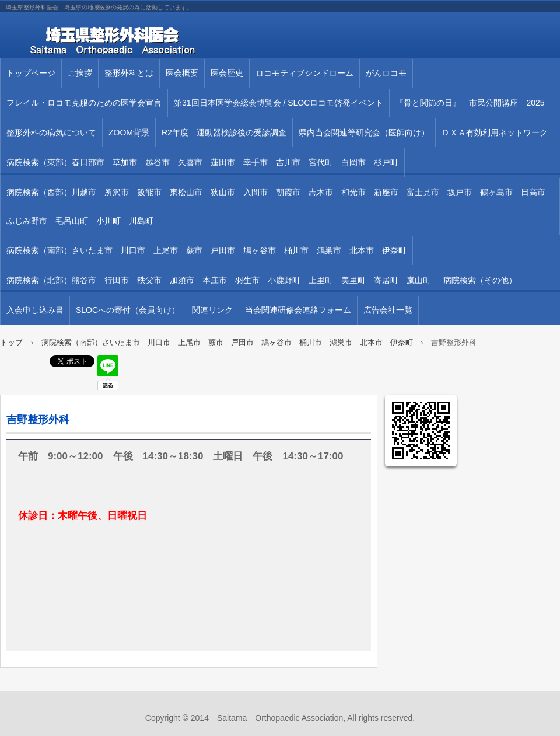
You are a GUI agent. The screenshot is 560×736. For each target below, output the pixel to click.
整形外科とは (129, 73)
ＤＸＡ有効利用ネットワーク (495, 132)
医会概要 (182, 73)
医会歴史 (227, 73)
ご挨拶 (80, 73)
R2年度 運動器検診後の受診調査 (224, 132)
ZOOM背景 (129, 132)
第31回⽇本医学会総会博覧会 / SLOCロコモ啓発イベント (279, 103)
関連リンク (212, 310)
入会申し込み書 (35, 310)
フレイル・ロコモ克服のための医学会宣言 (84, 103)
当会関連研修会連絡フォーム (298, 310)
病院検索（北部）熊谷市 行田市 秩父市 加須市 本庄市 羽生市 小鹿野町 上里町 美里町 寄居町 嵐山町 (219, 280)
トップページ (31, 73)
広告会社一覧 (388, 310)
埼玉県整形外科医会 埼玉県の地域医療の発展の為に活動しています (134, 41)
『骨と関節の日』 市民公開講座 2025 (470, 103)
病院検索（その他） (480, 280)
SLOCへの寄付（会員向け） (128, 310)
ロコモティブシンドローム (304, 73)
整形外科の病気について (51, 132)
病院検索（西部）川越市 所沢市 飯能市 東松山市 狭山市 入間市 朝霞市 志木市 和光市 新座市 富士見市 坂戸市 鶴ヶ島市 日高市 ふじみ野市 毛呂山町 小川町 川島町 (280, 206)
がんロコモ (386, 73)
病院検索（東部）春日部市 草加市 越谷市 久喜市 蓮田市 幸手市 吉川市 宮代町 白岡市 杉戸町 (202, 162)
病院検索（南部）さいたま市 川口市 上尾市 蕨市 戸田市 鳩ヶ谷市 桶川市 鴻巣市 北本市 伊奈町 (206, 250)
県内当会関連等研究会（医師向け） (364, 132)
